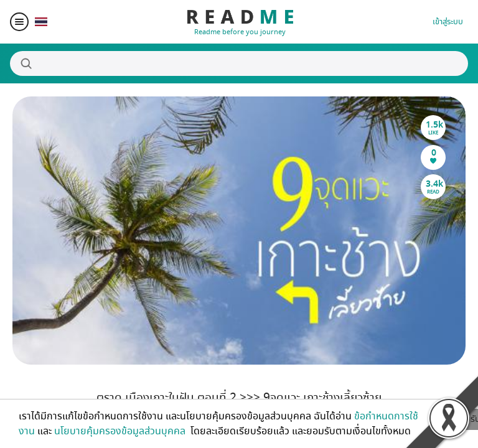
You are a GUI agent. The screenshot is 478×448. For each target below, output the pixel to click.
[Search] (239, 63)
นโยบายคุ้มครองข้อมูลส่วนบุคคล (121, 431)
